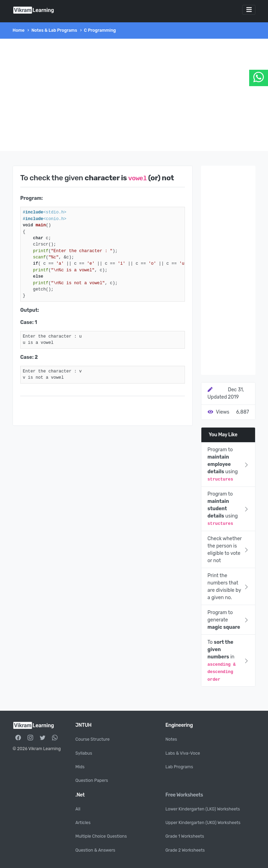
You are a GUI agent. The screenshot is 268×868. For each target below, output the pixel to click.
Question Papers (92, 780)
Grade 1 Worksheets (185, 836)
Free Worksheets (184, 795)
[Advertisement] (134, 95)
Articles (83, 823)
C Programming (100, 30)
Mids (80, 767)
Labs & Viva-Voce (183, 753)
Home (18, 30)
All (78, 809)
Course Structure (92, 739)
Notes (171, 739)
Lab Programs (179, 767)
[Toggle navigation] (249, 10)
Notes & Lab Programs (54, 30)
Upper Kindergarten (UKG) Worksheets (203, 823)
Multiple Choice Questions (101, 836)
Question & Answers (95, 850)
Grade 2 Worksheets (185, 850)
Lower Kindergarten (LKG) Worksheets (203, 809)
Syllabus (84, 753)
